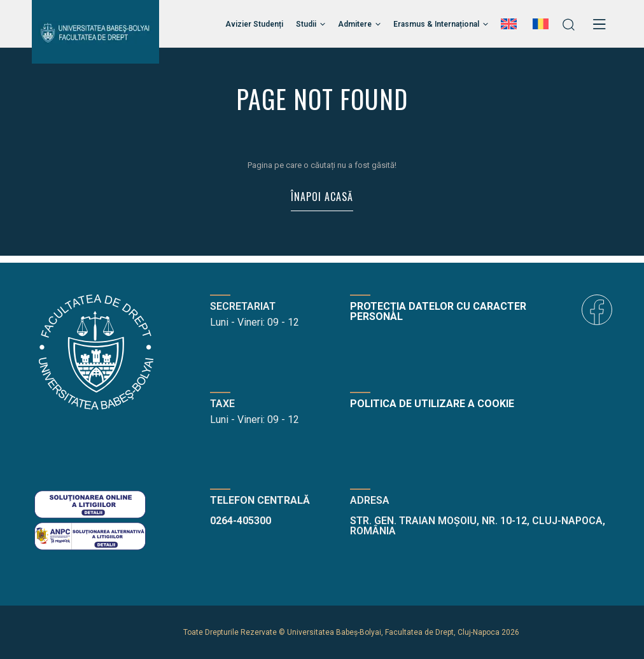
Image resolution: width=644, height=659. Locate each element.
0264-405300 (241, 521)
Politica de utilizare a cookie (432, 404)
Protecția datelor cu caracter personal (438, 311)
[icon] (597, 310)
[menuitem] (510, 24)
